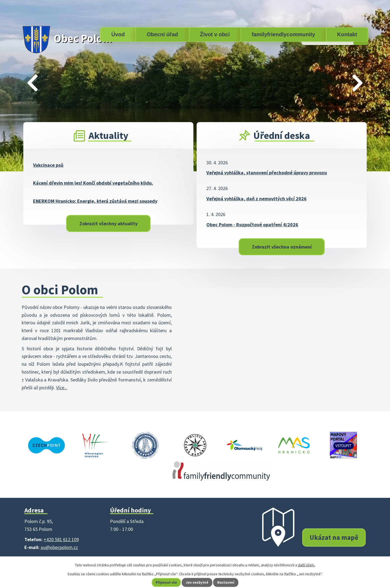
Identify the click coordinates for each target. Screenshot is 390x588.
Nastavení (228, 582)
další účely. (307, 565)
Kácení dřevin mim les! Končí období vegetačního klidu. (93, 183)
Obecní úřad (162, 34)
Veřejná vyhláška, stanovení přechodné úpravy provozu (267, 173)
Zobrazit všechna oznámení (282, 247)
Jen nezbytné (197, 582)
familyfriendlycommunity (283, 34)
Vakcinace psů (48, 165)
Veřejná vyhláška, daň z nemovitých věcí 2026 (256, 199)
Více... (62, 388)
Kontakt (347, 34)
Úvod (118, 34)
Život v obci (215, 34)
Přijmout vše (165, 582)
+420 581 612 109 (61, 539)
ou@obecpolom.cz (59, 547)
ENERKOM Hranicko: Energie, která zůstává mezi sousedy (95, 201)
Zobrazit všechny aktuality (108, 223)
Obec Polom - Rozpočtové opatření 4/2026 (252, 225)
